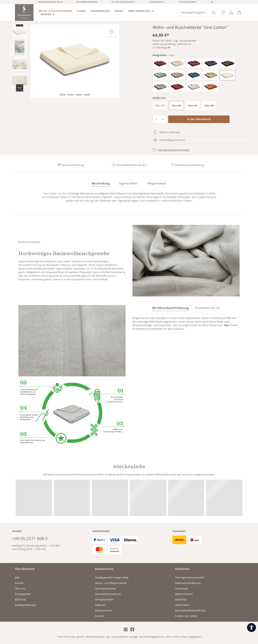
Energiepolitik (23, 594)
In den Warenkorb (199, 119)
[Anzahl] (160, 119)
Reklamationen (104, 610)
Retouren (100, 605)
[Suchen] (214, 13)
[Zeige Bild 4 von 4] (87, 95)
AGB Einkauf (182, 605)
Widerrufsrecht (184, 594)
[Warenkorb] (239, 13)
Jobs (17, 578)
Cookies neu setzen (186, 616)
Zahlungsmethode (106, 589)
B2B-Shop (21, 599)
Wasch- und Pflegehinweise (111, 583)
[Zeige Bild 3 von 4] (79, 95)
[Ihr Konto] (231, 13)
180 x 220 (193, 106)
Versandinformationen (108, 594)
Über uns (20, 589)
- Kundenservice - (157, 2)
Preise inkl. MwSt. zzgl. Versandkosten (174, 41)
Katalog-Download (25, 605)
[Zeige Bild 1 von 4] (62, 95)
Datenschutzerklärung (188, 583)
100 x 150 (161, 106)
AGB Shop (181, 599)
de (212, 2)
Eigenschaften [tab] (128, 183)
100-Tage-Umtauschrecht (190, 578)
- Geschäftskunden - (188, 2)
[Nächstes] (20, 88)
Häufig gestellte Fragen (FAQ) (112, 578)
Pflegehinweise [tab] (157, 183)
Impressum (182, 589)
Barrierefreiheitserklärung (190, 610)
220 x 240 (209, 106)
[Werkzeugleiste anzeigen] (251, 628)
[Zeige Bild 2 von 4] (71, 95)
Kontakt (19, 583)
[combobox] (195, 13)
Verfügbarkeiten (104, 599)
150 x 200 (176, 106)
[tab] (101, 183)
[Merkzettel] (223, 13)
